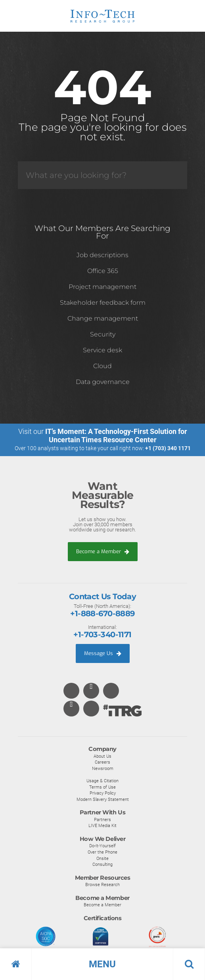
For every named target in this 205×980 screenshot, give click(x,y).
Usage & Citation (102, 781)
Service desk (102, 350)
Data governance (103, 382)
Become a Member (103, 551)
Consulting (102, 864)
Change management (103, 318)
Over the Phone (102, 852)
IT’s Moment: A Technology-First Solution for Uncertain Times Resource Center (116, 436)
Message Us (103, 653)
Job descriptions (102, 255)
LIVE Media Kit (102, 825)
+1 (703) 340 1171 (168, 448)
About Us (102, 756)
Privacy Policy (103, 793)
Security (103, 334)
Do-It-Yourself (102, 846)
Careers (102, 762)
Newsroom (103, 768)
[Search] (102, 175)
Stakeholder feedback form (103, 303)
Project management (102, 287)
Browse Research (102, 884)
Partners (102, 820)
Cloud (102, 366)
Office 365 (103, 271)
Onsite (102, 858)
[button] (102, 964)
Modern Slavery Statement (103, 799)
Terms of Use (102, 787)
